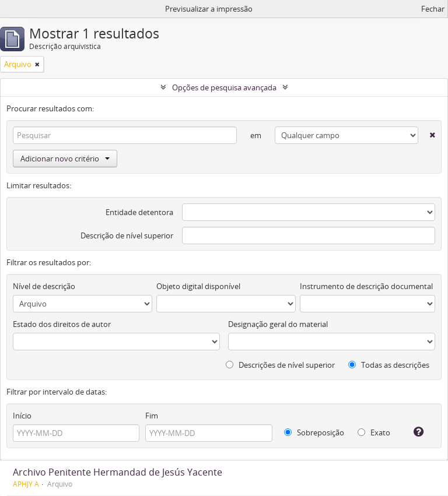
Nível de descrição (44, 286)
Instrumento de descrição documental (366, 286)
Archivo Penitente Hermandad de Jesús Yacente (118, 472)
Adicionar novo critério (65, 159)
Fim (152, 416)
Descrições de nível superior (280, 365)
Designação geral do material (278, 324)
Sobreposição (314, 432)
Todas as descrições (389, 365)
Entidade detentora (139, 212)
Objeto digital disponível (198, 286)
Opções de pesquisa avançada (224, 87)
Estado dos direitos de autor (62, 324)
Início (22, 416)
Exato (374, 432)
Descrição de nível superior (127, 235)
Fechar (433, 9)
